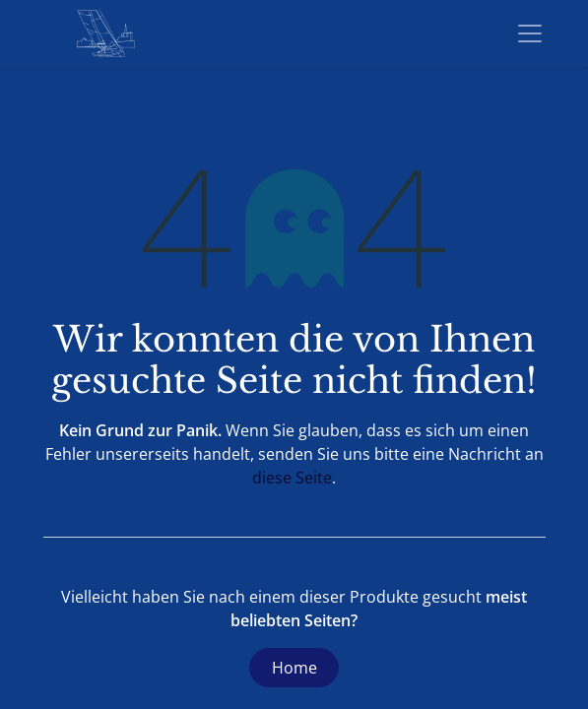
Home (294, 668)
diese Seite (292, 478)
